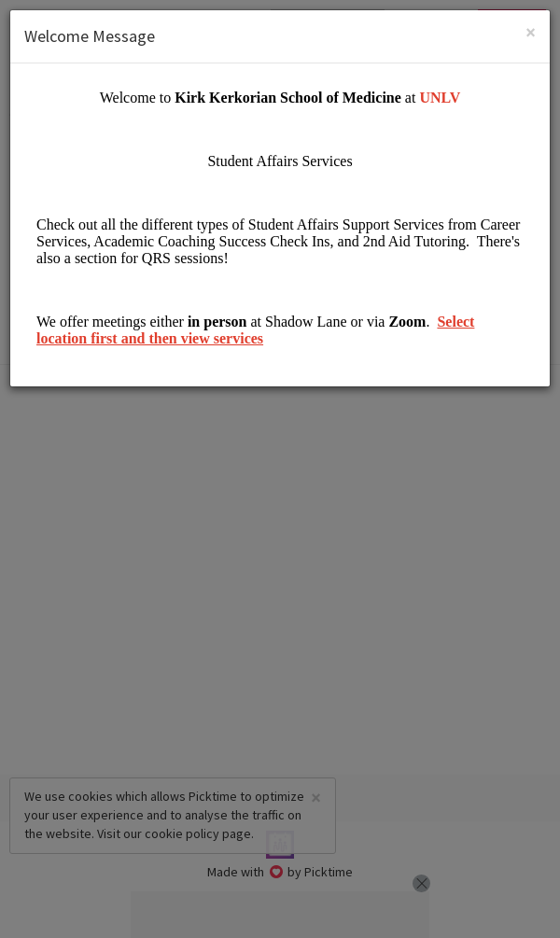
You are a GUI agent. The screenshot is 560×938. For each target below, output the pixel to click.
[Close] (531, 32)
